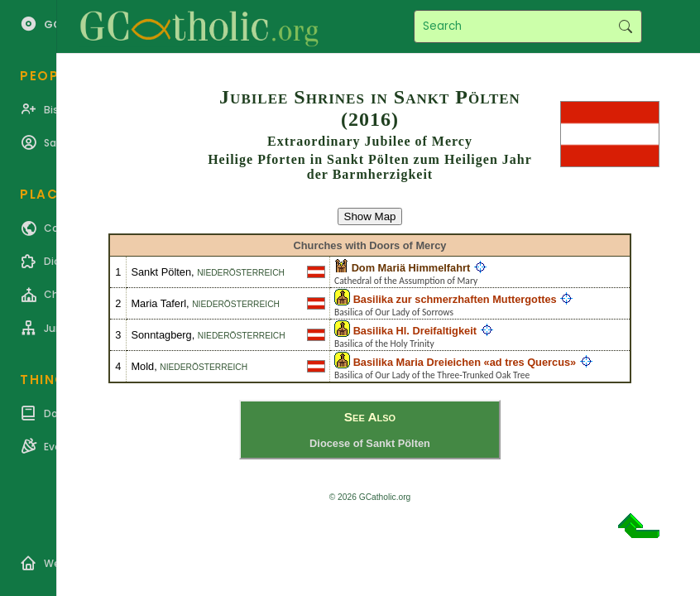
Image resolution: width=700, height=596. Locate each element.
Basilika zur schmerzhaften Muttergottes (455, 299)
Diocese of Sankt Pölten (370, 443)
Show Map (370, 216)
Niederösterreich (241, 273)
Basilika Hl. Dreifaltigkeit (415, 331)
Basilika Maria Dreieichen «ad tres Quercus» (465, 362)
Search (625, 26)
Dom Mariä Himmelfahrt (411, 268)
